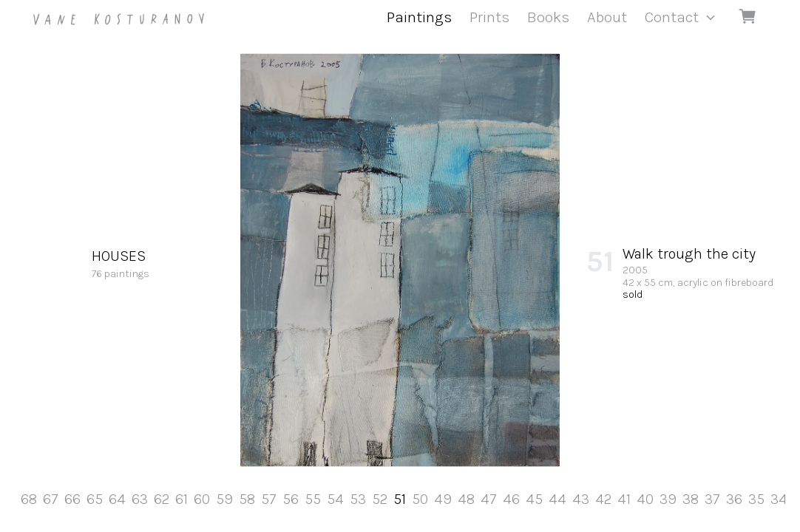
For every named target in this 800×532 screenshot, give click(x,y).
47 (489, 499)
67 (51, 499)
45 (534, 499)
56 (291, 499)
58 (247, 499)
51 (400, 499)
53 (358, 499)
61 (182, 499)
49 (443, 499)
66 (72, 499)
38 (691, 499)
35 (756, 499)
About (607, 17)
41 (624, 499)
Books (548, 17)
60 (202, 499)
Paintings (419, 17)
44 (557, 499)
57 (269, 499)
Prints (489, 17)
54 (335, 499)
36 (734, 499)
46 (511, 499)
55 (313, 499)
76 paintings (121, 263)
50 (420, 499)
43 (581, 499)
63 (140, 499)
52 (380, 499)
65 (95, 499)
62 (162, 499)
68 (29, 499)
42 (603, 499)
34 (779, 499)
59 (224, 499)
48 (466, 499)
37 (712, 499)
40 (645, 499)
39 (668, 499)
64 (117, 499)
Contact (672, 17)
